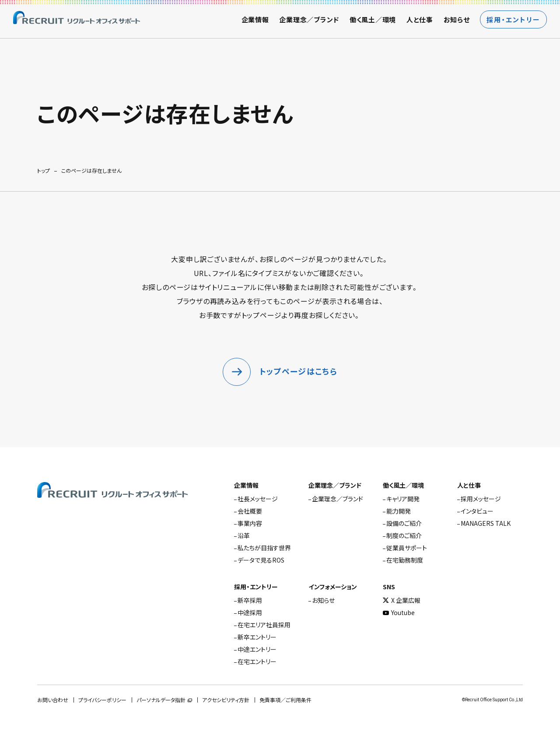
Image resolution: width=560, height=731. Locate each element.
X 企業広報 (402, 600)
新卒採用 (250, 600)
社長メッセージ (258, 499)
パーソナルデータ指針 (161, 700)
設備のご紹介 (404, 523)
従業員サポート (407, 548)
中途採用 (250, 612)
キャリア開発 (403, 499)
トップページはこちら (298, 372)
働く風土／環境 (373, 19)
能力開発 (399, 511)
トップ (44, 171)
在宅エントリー (257, 661)
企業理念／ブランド (309, 19)
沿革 (244, 535)
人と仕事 (420, 19)
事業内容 (250, 523)
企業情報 (255, 19)
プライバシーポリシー (102, 700)
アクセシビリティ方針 (226, 700)
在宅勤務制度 (405, 560)
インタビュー (477, 511)
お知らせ (457, 19)
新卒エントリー (257, 637)
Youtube (399, 612)
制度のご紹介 (404, 535)
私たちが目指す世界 (264, 548)
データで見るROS (261, 560)
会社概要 (250, 511)
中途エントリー (257, 649)
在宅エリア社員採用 (264, 625)
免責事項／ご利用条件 (285, 700)
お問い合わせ (53, 700)
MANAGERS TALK (486, 523)
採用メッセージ (481, 499)
